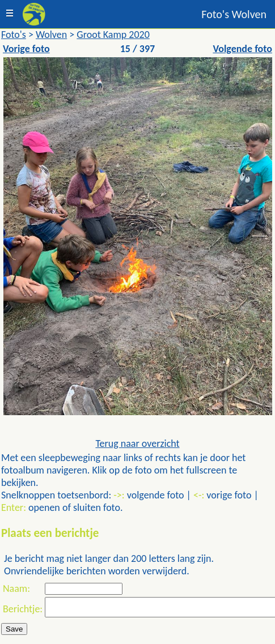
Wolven (51, 35)
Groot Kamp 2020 (113, 35)
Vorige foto (26, 49)
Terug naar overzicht (137, 443)
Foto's (14, 35)
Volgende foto (242, 49)
